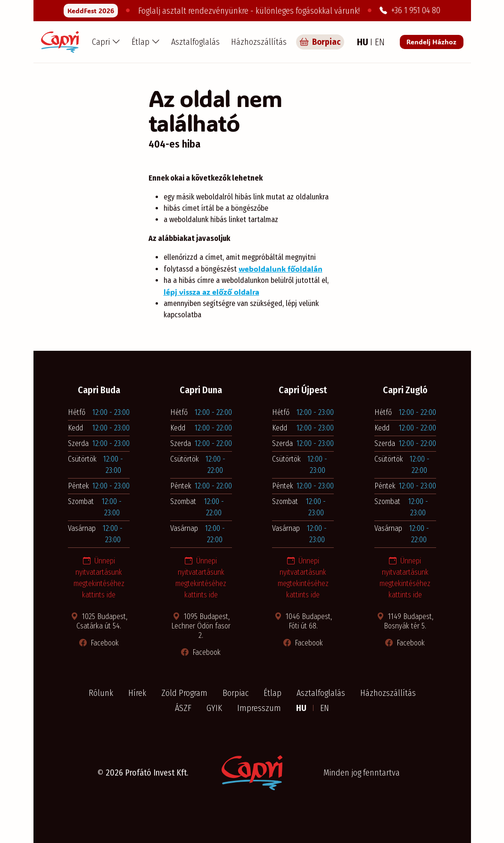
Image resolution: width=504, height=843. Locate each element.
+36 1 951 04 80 (410, 10)
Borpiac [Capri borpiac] (320, 42)
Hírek (137, 693)
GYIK (214, 708)
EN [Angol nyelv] (380, 42)
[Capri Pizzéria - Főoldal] (60, 42)
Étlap (273, 693)
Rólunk (101, 693)
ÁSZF (183, 708)
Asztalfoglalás (195, 42)
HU (302, 708)
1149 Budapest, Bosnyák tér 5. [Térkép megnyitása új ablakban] (405, 621)
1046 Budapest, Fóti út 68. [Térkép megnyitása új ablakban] (303, 621)
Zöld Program (184, 693)
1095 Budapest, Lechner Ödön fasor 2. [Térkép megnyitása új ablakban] (201, 626)
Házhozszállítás (259, 42)
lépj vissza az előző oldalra (211, 292)
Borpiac (235, 693)
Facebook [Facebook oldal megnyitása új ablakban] (99, 643)
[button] (106, 42)
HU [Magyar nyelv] (364, 42)
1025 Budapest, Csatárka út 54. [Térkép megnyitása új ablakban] (99, 621)
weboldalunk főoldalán (281, 269)
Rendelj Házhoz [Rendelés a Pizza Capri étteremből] (431, 42)
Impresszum (259, 708)
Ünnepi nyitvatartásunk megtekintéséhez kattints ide (99, 578)
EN (325, 708)
